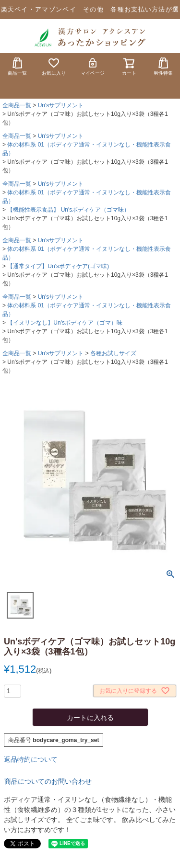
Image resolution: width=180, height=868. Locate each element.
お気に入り (54, 66)
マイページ (93, 66)
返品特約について (31, 759)
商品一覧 (17, 66)
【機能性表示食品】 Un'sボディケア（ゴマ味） (68, 210)
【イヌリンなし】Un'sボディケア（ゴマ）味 (65, 323)
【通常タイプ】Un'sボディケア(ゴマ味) (58, 266)
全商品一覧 (17, 105)
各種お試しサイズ (113, 353)
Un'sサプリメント (61, 105)
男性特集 (163, 66)
